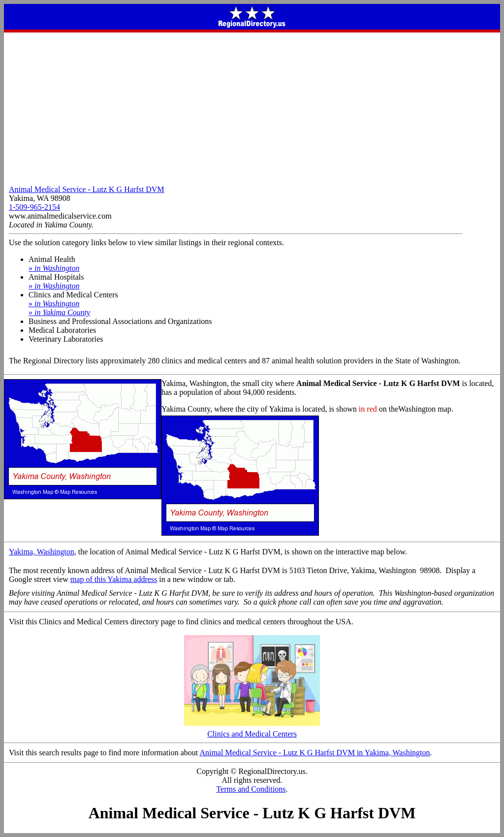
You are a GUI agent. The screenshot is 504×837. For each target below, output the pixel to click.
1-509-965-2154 (34, 207)
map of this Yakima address (114, 579)
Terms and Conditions (251, 789)
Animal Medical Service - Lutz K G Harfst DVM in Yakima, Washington (315, 753)
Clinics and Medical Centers (252, 730)
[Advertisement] (252, 106)
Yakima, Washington (42, 552)
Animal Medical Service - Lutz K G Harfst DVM (86, 189)
